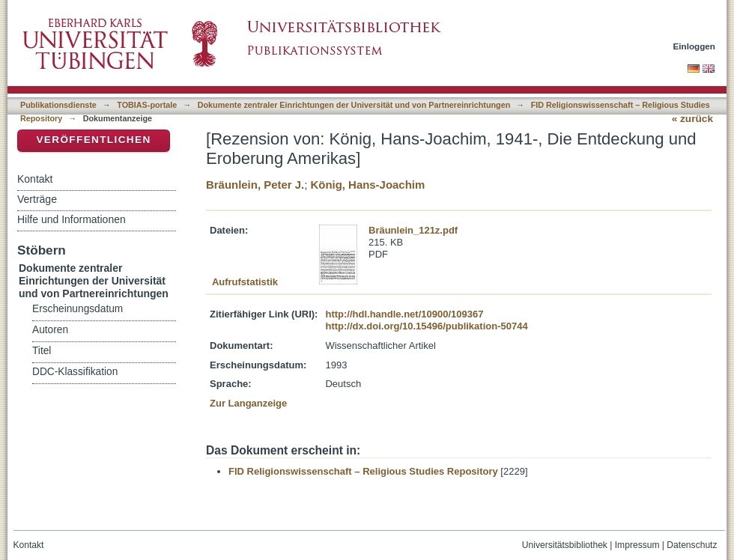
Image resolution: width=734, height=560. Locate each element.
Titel (42, 351)
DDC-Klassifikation (75, 372)
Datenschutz (692, 545)
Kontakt (35, 179)
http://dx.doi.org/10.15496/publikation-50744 (426, 326)
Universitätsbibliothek (565, 545)
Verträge (37, 199)
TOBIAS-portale (147, 105)
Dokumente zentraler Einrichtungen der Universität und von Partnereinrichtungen (354, 105)
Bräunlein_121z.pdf (413, 230)
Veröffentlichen (93, 140)
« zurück (692, 119)
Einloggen (695, 46)
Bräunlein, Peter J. (255, 185)
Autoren (50, 330)
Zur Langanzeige (248, 403)
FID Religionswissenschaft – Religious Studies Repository (363, 471)
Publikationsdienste (58, 105)
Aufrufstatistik (245, 282)
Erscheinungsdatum (78, 309)
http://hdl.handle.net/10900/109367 (404, 314)
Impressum (637, 545)
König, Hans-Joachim (367, 185)
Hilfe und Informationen (72, 219)
